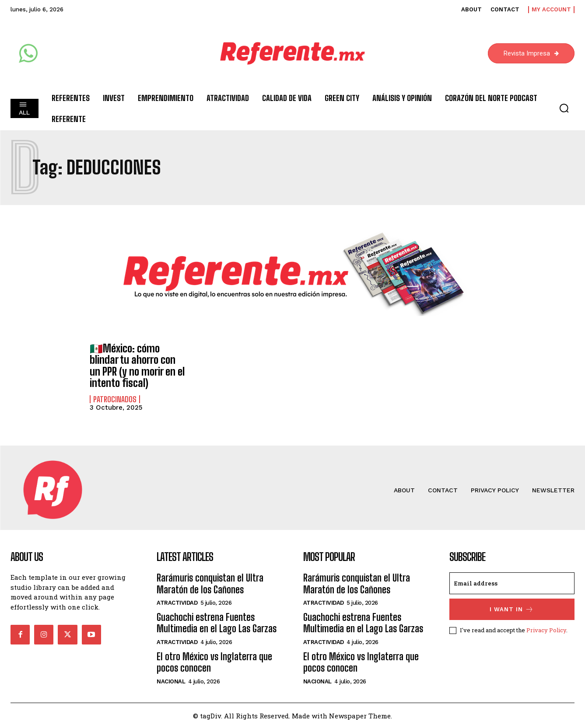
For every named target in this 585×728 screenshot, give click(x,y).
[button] (564, 108)
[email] (512, 583)
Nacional (171, 681)
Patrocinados (115, 399)
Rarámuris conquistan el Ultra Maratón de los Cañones (210, 583)
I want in (512, 609)
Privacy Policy (546, 630)
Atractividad (177, 603)
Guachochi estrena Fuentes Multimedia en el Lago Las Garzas (217, 623)
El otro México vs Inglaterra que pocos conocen (214, 662)
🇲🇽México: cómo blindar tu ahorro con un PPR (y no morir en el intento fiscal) (137, 366)
